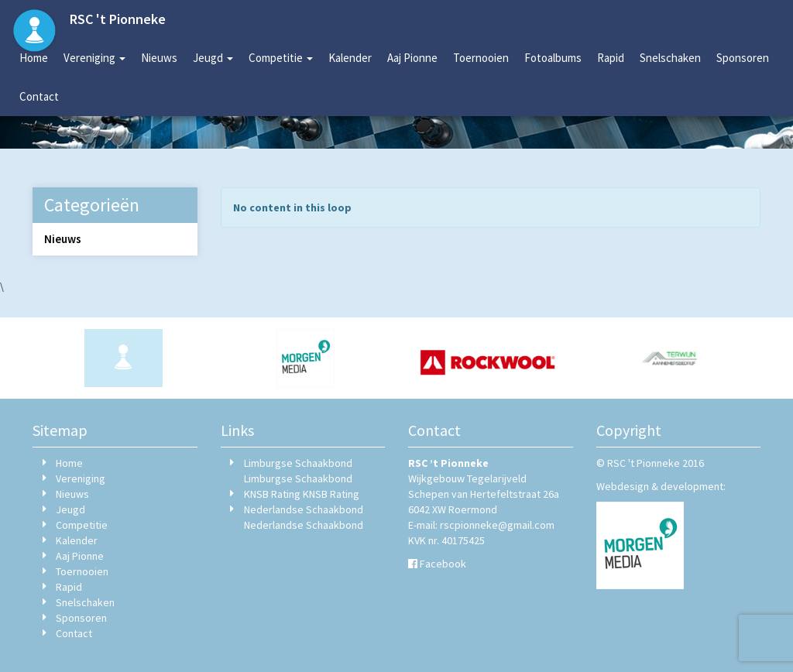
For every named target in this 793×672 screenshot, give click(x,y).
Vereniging (94, 58)
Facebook (443, 564)
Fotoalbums (553, 58)
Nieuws (159, 58)
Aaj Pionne (412, 58)
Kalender (350, 58)
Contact (39, 96)
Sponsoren (743, 58)
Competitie (281, 58)
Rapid (611, 58)
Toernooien (481, 58)
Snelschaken (670, 58)
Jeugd (213, 58)
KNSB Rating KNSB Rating (302, 494)
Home (34, 58)
